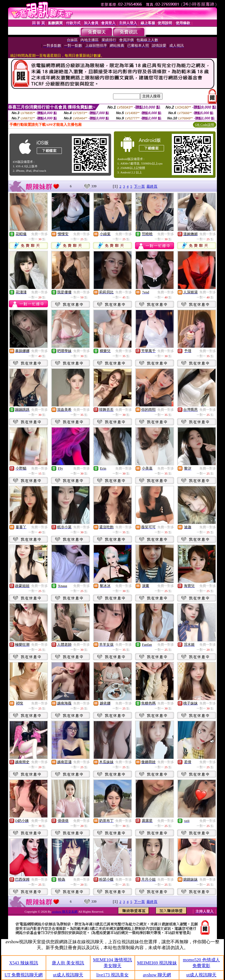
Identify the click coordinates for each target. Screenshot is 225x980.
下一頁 (139, 186)
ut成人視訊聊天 (68, 975)
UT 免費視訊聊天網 (24, 975)
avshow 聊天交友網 (65, 912)
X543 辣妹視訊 (24, 963)
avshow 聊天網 (157, 975)
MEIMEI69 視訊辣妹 (157, 963)
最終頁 (152, 186)
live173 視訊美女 (113, 975)
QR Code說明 (205, 125)
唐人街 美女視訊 (68, 963)
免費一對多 (40, 234)
